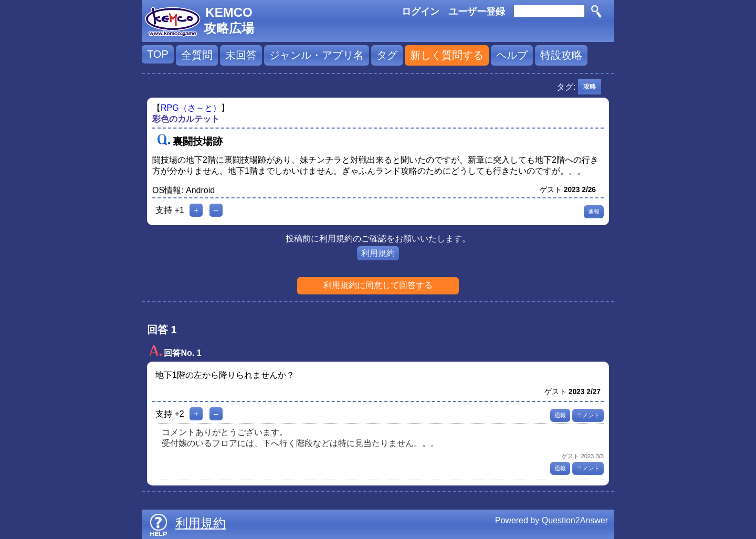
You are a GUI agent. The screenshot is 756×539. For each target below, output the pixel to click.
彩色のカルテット (186, 119)
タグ (387, 55)
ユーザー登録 (477, 12)
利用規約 (378, 253)
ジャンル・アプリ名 (317, 55)
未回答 (241, 55)
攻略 (590, 87)
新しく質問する (447, 55)
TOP (158, 54)
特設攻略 (561, 55)
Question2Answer (575, 520)
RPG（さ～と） (191, 108)
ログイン (421, 12)
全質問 (197, 55)
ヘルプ (512, 55)
